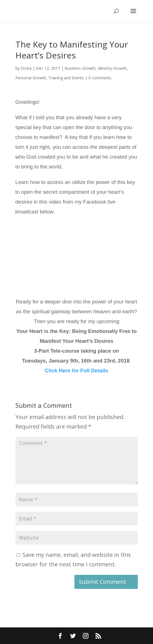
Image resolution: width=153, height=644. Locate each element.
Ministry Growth (112, 68)
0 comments (100, 78)
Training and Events (66, 78)
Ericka (26, 68)
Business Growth (80, 68)
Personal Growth (31, 78)
